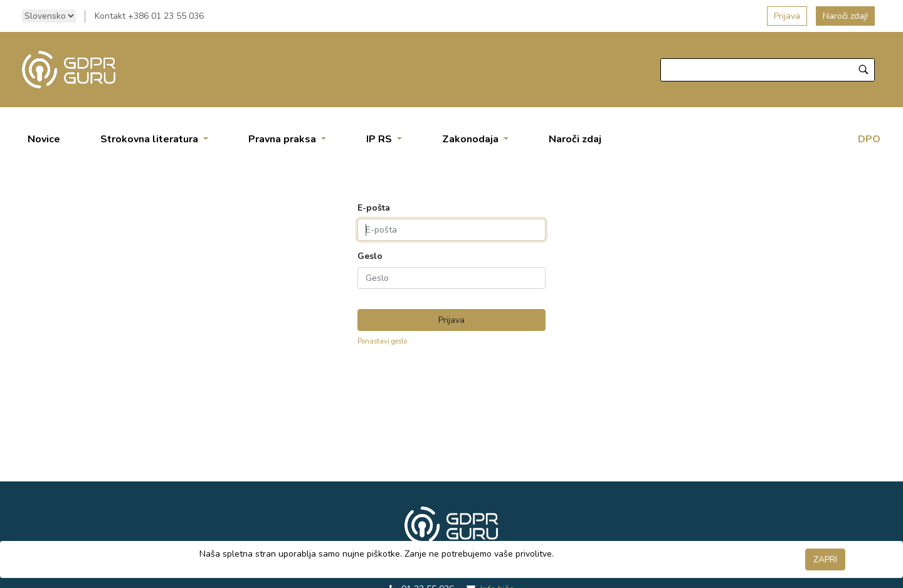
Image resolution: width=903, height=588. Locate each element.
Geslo (370, 256)
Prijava (787, 16)
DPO (869, 139)
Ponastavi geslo (382, 341)
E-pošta (374, 208)
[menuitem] (44, 139)
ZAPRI (825, 559)
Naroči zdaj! (845, 16)
